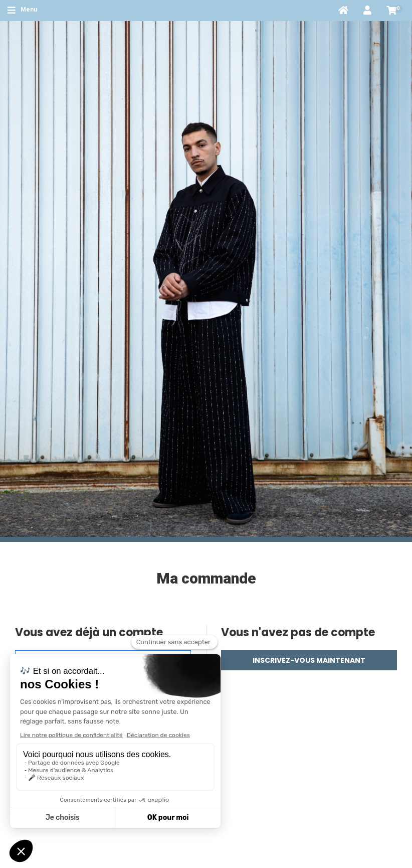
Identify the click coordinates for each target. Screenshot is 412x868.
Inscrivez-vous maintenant (309, 660)
